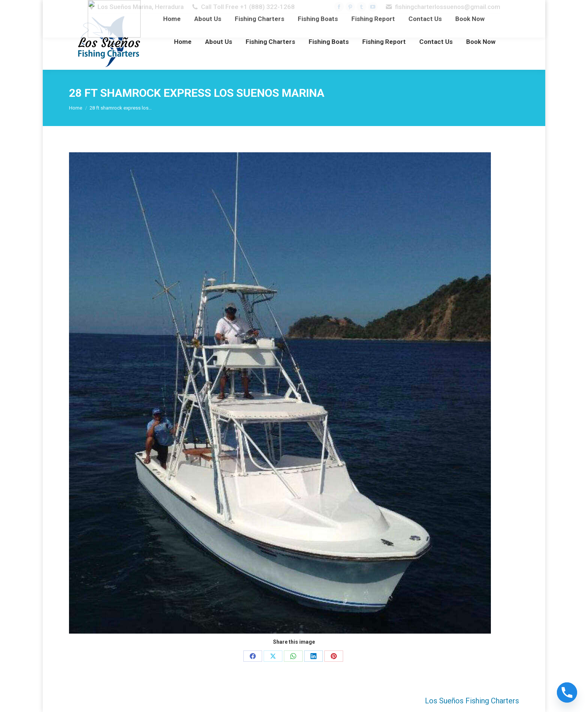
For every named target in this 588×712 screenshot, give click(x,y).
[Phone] (567, 692)
